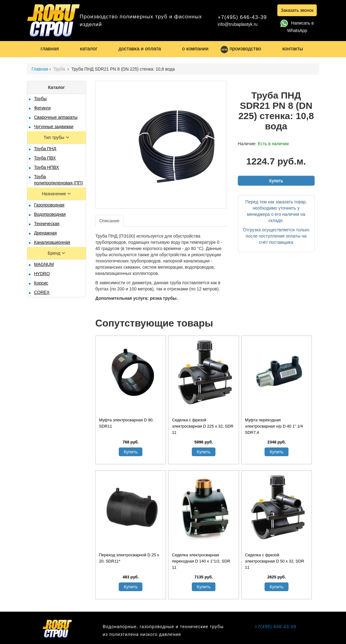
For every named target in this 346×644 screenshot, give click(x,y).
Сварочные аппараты (56, 117)
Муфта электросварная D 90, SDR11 (127, 423)
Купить (276, 181)
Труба (60, 69)
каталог (89, 49)
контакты (293, 49)
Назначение (55, 194)
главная (50, 49)
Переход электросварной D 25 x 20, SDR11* (129, 558)
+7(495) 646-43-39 (242, 17)
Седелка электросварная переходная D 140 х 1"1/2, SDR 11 (201, 561)
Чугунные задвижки (54, 127)
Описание (109, 221)
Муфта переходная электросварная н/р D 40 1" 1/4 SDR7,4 (274, 426)
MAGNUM (44, 264)
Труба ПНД (45, 149)
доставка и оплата (140, 49)
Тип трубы (54, 137)
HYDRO (42, 274)
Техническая (47, 224)
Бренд (55, 253)
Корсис (41, 283)
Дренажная (46, 233)
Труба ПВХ (45, 158)
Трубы (41, 99)
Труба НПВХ (47, 167)
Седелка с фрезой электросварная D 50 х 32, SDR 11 (275, 561)
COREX (42, 292)
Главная (40, 69)
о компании (195, 49)
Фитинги (42, 108)
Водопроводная (50, 214)
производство (241, 49)
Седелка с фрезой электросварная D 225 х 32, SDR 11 (203, 426)
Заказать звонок (297, 10)
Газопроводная (49, 205)
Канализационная (52, 242)
